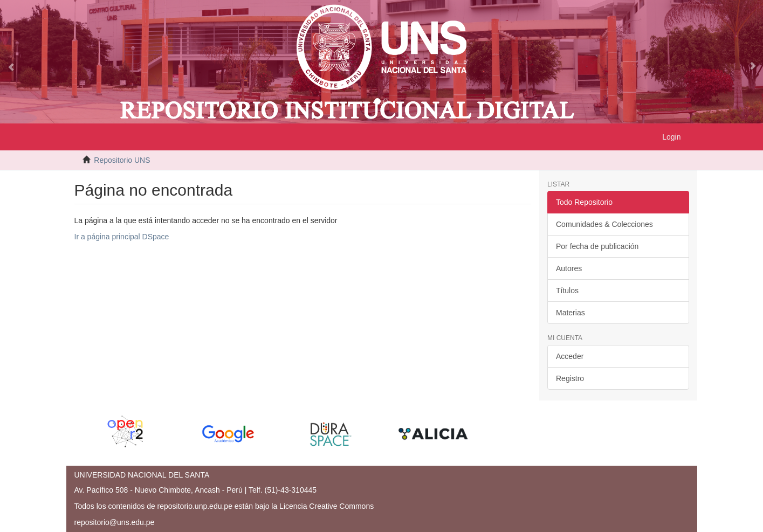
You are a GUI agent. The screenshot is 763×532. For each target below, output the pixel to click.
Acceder (570, 356)
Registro (570, 378)
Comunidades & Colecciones (604, 224)
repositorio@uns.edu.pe (115, 522)
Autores (569, 268)
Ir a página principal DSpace (122, 237)
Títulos (567, 291)
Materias (570, 313)
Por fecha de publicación (597, 246)
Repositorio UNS (122, 160)
